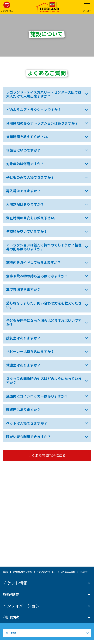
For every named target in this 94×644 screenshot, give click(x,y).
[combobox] (47, 633)
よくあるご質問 (68, 572)
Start (5, 572)
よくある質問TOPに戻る (47, 455)
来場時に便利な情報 (22, 572)
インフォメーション (46, 572)
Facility (84, 572)
